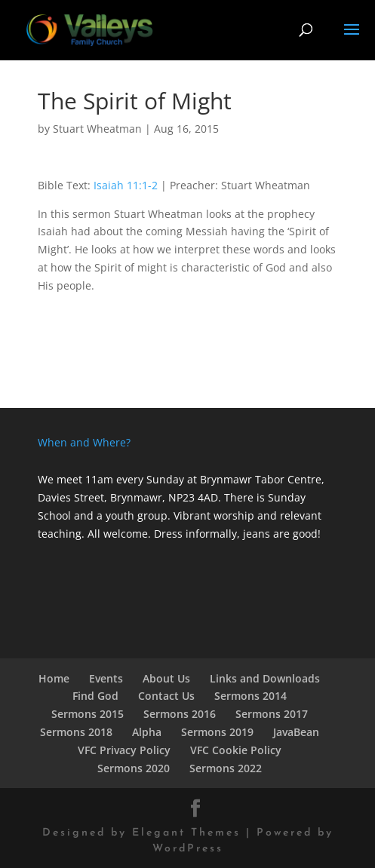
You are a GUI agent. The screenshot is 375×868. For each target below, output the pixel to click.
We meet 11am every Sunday (111, 479)
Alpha (147, 732)
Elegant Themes (186, 833)
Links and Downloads (265, 678)
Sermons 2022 (226, 768)
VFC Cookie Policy (236, 750)
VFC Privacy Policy (124, 750)
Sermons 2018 (76, 732)
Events (106, 678)
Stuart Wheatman (97, 129)
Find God (95, 696)
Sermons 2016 (180, 714)
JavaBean (296, 732)
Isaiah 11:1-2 (126, 185)
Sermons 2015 (88, 714)
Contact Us (166, 696)
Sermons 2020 (134, 768)
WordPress (188, 849)
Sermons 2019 (217, 732)
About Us (166, 678)
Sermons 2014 (251, 696)
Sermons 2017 (272, 714)
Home (54, 678)
